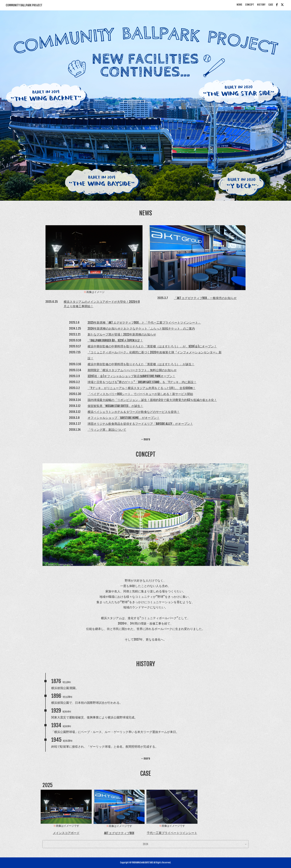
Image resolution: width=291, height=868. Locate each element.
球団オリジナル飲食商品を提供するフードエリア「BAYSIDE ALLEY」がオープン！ (140, 424)
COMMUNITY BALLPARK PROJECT (24, 5)
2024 (145, 844)
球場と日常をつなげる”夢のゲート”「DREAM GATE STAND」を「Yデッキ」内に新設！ (142, 382)
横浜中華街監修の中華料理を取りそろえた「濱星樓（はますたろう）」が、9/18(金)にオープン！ (152, 346)
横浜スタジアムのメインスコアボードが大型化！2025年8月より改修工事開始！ (102, 304)
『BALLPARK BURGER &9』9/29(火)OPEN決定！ (115, 340)
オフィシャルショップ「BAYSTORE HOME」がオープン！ (124, 418)
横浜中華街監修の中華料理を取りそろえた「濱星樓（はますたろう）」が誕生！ (141, 364)
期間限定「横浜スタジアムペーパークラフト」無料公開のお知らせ (132, 370)
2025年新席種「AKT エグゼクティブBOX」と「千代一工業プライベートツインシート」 (144, 323)
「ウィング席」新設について (107, 430)
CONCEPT (250, 5)
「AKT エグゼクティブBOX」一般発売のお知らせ (205, 298)
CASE (271, 5)
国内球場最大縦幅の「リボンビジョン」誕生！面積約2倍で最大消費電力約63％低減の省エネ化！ (152, 400)
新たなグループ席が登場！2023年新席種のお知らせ (122, 334)
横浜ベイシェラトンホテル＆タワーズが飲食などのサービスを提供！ (134, 412)
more (146, 439)
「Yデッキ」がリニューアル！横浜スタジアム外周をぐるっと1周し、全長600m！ (142, 388)
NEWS (239, 5)
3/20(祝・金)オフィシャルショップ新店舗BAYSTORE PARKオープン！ (131, 376)
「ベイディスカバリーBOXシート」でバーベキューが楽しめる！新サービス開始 (140, 394)
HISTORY (261, 5)
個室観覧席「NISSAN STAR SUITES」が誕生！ (115, 406)
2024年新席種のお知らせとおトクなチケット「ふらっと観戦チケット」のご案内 (141, 328)
